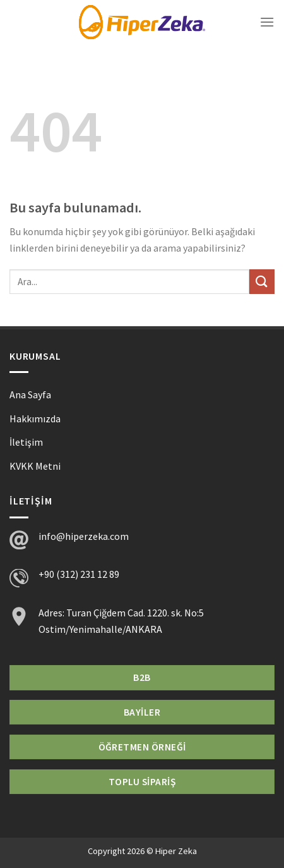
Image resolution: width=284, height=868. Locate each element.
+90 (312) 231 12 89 (79, 574)
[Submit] (262, 282)
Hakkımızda (35, 419)
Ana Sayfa (30, 394)
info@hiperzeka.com (84, 536)
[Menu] (267, 22)
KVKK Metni (35, 466)
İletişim (26, 442)
